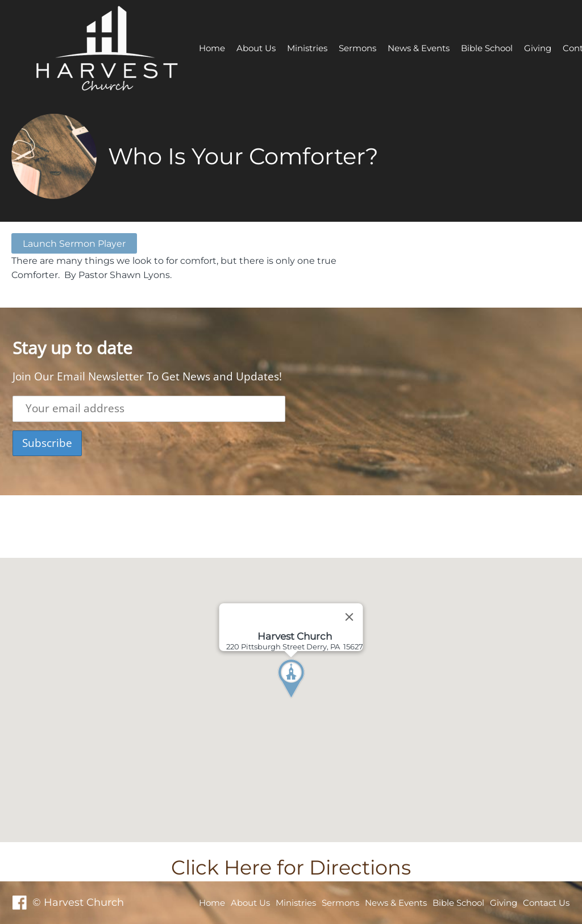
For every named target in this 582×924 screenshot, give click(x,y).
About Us (256, 48)
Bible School (487, 48)
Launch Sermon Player (74, 243)
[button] (312, 700)
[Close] (350, 617)
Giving (538, 48)
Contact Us (546, 903)
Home (212, 48)
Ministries (307, 48)
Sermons (357, 48)
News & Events (419, 48)
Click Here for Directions (291, 867)
